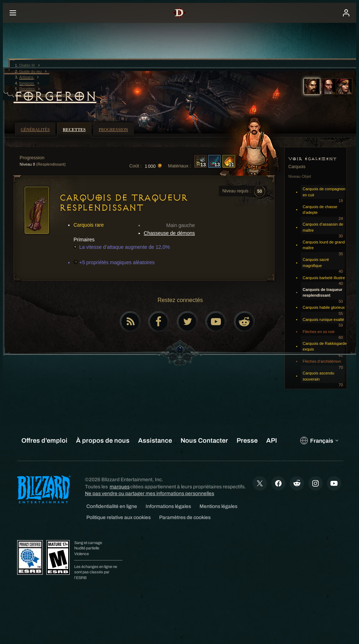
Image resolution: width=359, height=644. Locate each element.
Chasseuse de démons (169, 233)
